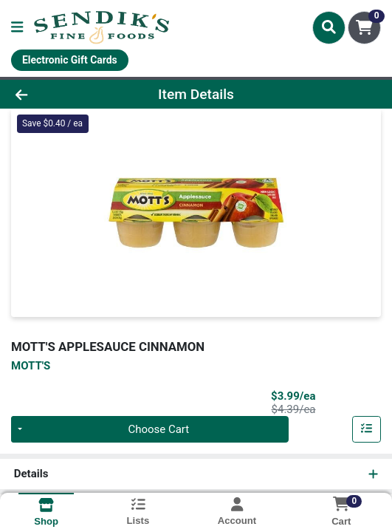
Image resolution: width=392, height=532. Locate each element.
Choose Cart (158, 429)
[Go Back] (57, 94)
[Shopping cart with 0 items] (364, 28)
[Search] (329, 27)
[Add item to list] (367, 429)
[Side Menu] (17, 28)
